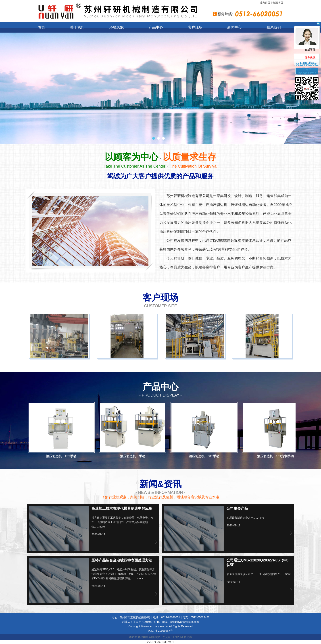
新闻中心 (234, 27)
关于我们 (77, 27)
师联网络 (143, 637)
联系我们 (274, 27)
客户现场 (195, 27)
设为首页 (265, 3)
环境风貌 (117, 27)
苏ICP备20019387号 (160, 631)
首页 (42, 27)
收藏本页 (278, 3)
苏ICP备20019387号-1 (160, 642)
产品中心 (156, 27)
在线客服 (307, 36)
